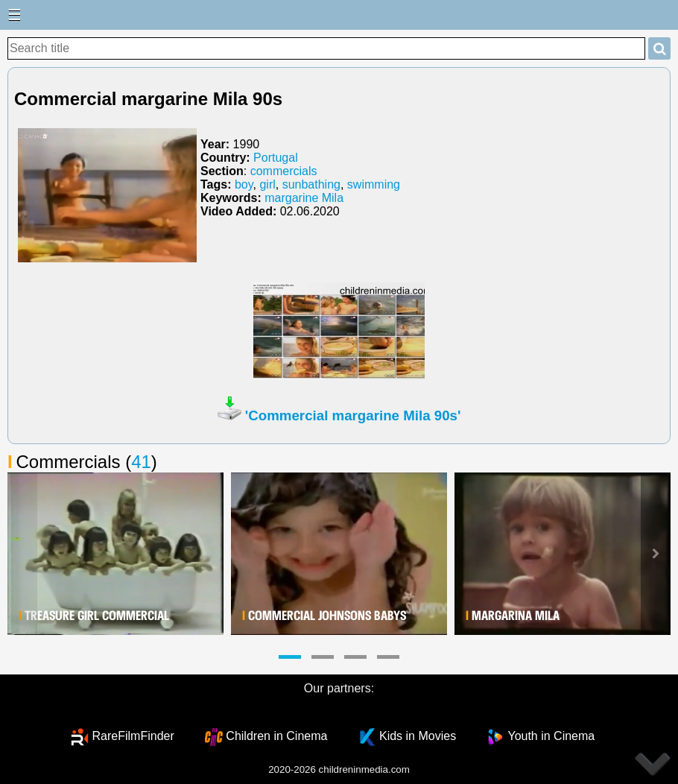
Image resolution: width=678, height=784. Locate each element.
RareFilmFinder (133, 736)
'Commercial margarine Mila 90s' (353, 415)
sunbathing (311, 184)
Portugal (276, 158)
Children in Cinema (276, 736)
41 (141, 462)
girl (267, 184)
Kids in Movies (418, 736)
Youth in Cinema (551, 736)
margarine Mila (304, 198)
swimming (374, 184)
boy (244, 184)
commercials (284, 171)
